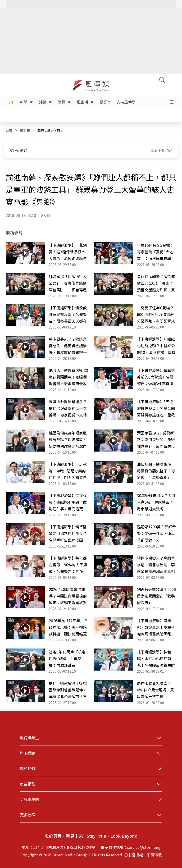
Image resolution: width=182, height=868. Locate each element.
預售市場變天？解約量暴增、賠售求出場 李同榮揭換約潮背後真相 (156, 565)
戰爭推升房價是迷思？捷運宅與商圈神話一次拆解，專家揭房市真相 (68, 408)
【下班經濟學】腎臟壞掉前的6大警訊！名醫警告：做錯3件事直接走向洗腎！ (156, 377)
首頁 (9, 131)
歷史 (60, 131)
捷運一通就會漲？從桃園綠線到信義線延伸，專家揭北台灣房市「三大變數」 (68, 690)
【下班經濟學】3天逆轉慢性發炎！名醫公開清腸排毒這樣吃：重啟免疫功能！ (156, 408)
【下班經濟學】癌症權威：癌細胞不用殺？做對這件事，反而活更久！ (68, 502)
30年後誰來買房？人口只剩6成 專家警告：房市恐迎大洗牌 (156, 502)
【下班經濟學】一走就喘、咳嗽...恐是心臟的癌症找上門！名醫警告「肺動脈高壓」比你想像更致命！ (68, 471)
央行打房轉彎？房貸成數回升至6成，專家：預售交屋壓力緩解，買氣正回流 (156, 283)
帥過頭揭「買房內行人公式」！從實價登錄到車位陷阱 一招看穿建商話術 (68, 283)
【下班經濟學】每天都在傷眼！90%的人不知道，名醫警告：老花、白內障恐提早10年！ (68, 565)
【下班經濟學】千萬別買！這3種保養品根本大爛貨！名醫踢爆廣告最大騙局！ (68, 252)
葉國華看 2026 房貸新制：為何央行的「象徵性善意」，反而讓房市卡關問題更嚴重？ (156, 440)
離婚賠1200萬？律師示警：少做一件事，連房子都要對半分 (156, 533)
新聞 (27, 102)
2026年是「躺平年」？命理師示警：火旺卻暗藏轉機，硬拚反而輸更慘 (68, 627)
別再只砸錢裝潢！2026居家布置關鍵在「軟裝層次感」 (156, 596)
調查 (51, 131)
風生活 (85, 102)
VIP (11, 102)
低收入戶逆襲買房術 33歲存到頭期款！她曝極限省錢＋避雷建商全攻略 (68, 377)
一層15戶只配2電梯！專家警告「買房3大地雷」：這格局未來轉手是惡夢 (156, 252)
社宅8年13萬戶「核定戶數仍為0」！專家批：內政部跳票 (67, 658)
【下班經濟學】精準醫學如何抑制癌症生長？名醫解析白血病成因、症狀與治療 (68, 534)
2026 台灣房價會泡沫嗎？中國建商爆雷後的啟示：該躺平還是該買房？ (68, 596)
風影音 (105, 102)
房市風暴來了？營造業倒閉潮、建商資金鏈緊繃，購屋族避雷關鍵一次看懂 (68, 346)
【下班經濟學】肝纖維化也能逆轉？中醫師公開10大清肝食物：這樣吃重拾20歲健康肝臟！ (156, 346)
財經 (64, 102)
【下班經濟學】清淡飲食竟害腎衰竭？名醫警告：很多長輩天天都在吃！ (68, 315)
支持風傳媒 (126, 102)
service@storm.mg (144, 847)
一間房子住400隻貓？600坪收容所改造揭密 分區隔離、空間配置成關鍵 (157, 315)
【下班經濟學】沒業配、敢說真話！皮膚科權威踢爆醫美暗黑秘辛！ (156, 627)
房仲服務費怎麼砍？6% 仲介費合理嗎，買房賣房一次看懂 (155, 690)
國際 (41, 131)
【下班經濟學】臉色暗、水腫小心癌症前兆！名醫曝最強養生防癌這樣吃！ (156, 659)
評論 (45, 102)
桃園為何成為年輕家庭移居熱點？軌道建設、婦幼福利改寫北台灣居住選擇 (68, 440)
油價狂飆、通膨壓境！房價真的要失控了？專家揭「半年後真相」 (156, 471)
